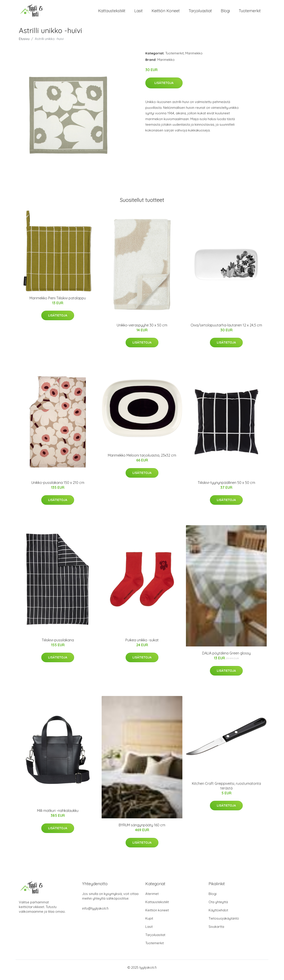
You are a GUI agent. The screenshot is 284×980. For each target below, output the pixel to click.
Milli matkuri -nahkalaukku (58, 816)
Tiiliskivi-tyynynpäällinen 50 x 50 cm (226, 487)
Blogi (225, 13)
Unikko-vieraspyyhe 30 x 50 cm (142, 330)
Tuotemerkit (250, 13)
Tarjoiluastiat (200, 13)
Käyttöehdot (218, 915)
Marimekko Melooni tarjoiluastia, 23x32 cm (142, 460)
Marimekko (194, 58)
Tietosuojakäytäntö (224, 923)
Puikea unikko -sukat (142, 645)
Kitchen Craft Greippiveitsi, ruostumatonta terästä (226, 791)
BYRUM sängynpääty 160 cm (142, 830)
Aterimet (152, 899)
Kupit (149, 923)
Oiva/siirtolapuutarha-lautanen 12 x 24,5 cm (226, 330)
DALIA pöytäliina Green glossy (226, 658)
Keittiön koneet (166, 13)
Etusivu (24, 44)
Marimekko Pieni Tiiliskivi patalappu (58, 303)
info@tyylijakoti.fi (95, 913)
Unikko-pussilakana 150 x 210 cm (58, 487)
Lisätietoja (164, 88)
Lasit (138, 13)
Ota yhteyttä (218, 907)
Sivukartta (216, 931)
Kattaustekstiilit (112, 13)
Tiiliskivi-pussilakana (58, 645)
